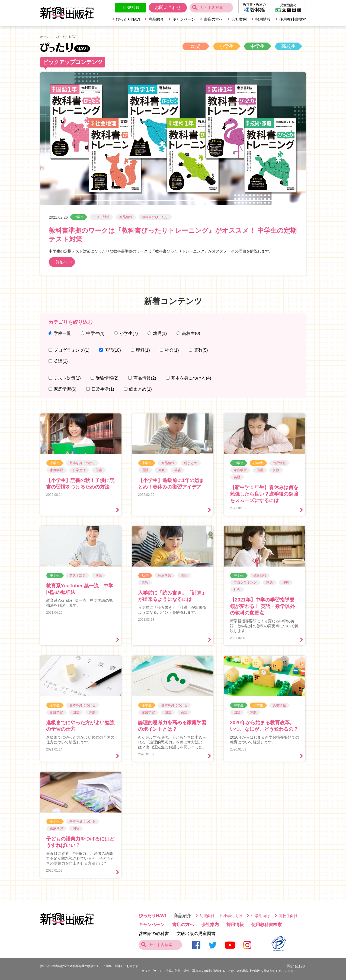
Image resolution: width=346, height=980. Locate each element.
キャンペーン (184, 19)
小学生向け (233, 916)
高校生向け (288, 916)
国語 (113, 350)
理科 (143, 350)
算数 (201, 350)
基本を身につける (191, 378)
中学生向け (261, 916)
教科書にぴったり (155, 217)
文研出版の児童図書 (196, 934)
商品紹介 (156, 19)
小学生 (227, 46)
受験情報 (107, 378)
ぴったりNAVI (128, 19)
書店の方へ (213, 19)
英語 (61, 361)
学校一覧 (62, 333)
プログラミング (72, 350)
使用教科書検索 (293, 19)
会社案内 (239, 19)
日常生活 (103, 389)
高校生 (289, 46)
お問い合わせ (168, 7)
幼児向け (207, 916)
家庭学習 (65, 389)
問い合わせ (296, 966)
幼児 (196, 46)
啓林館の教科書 (154, 934)
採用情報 (263, 19)
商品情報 (126, 217)
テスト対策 (101, 217)
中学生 (258, 46)
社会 (172, 350)
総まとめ (140, 389)
